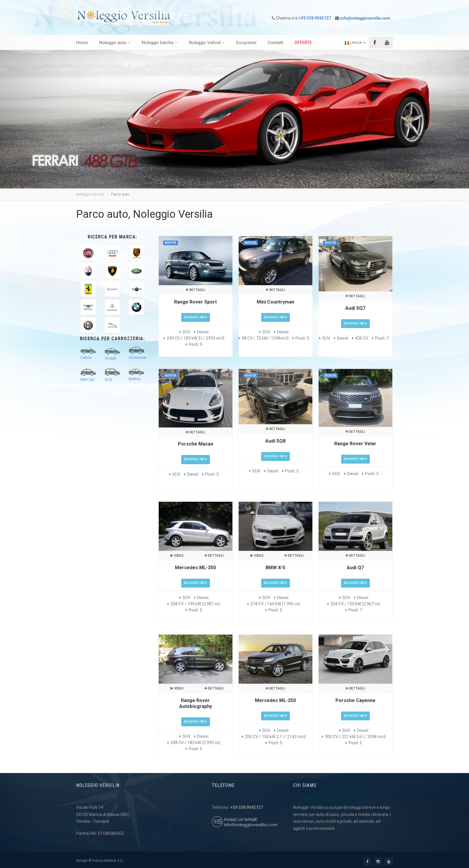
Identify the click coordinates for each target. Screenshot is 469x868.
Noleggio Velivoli (207, 43)
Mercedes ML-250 (275, 700)
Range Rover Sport (195, 302)
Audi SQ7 (355, 308)
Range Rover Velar (355, 444)
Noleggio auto (115, 43)
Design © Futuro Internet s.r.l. (100, 861)
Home (82, 43)
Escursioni (246, 43)
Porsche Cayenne (355, 700)
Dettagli (195, 290)
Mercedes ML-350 (195, 568)
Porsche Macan (196, 444)
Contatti (276, 43)
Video (177, 556)
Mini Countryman (276, 302)
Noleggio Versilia (90, 194)
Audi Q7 (355, 568)
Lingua (355, 43)
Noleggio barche (160, 43)
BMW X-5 (275, 568)
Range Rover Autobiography (196, 703)
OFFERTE (303, 43)
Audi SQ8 (275, 441)
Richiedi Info (196, 317)
